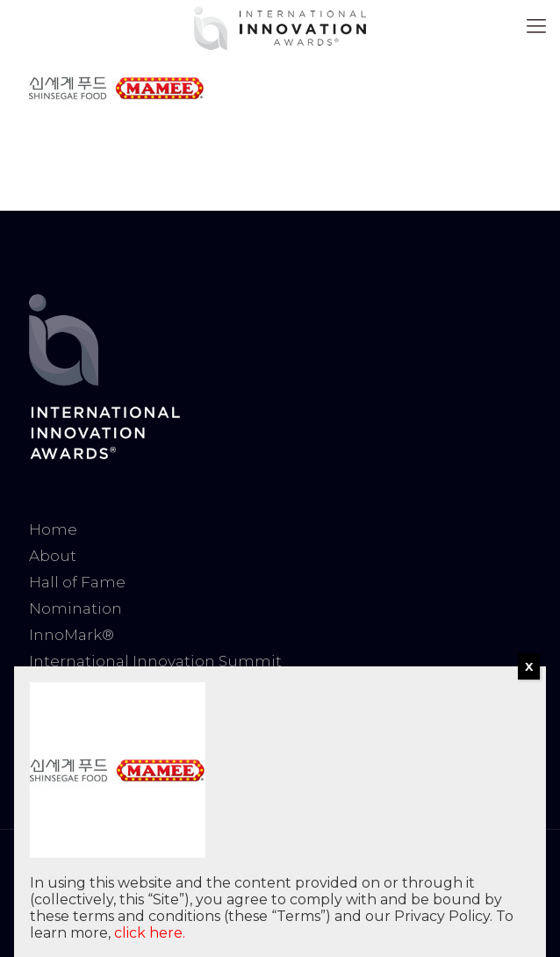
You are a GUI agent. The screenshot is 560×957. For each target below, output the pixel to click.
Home (53, 529)
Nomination (75, 608)
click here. (150, 933)
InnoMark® (72, 635)
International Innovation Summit (155, 661)
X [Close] (529, 666)
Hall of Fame (77, 582)
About (53, 556)
